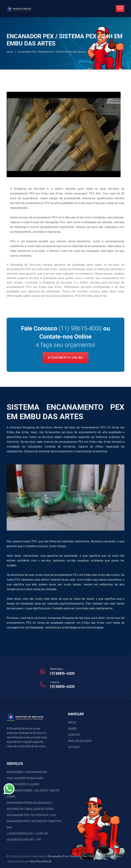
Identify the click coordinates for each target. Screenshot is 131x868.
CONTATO (74, 735)
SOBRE (72, 728)
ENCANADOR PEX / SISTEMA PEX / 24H (31, 815)
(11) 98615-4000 (80, 328)
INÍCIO (72, 722)
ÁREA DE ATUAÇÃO (80, 741)
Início (10, 52)
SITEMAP (74, 747)
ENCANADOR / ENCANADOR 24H (27, 772)
